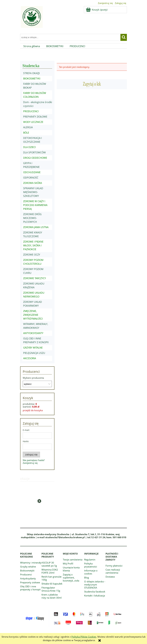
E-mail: (26, 430)
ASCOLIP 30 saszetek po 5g (49, 564)
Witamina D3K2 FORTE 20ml (50, 571)
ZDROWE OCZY (32, 255)
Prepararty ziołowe (30, 582)
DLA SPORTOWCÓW (34, 152)
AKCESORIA (30, 358)
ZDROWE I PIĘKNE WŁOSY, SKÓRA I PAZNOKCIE (33, 245)
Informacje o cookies (91, 572)
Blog (87, 578)
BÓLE (26, 133)
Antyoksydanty (28, 578)
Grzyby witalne (28, 567)
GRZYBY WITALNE (33, 348)
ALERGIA (28, 127)
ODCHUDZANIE (32, 172)
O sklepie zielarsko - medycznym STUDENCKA (95, 585)
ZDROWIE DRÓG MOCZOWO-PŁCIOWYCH (32, 218)
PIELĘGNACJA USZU (34, 353)
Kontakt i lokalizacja (95, 596)
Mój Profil (68, 563)
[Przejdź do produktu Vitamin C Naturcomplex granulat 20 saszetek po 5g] (37, 512)
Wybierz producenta (33, 378)
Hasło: (26, 441)
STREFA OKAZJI (31, 73)
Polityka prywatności (91, 565)
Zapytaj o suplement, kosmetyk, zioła (71, 578)
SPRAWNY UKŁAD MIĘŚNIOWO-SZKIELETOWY (33, 192)
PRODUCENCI (31, 111)
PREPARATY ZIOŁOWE (35, 117)
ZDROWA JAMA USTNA (36, 227)
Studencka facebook (95, 592)
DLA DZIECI (29, 147)
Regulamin (90, 560)
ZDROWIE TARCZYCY (35, 278)
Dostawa (110, 577)
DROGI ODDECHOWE (35, 158)
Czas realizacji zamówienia (113, 571)
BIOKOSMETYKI (32, 79)
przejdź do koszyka (33, 410)
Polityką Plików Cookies (84, 637)
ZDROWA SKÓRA (33, 183)
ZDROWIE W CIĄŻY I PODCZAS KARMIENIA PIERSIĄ (35, 205)
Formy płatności (114, 566)
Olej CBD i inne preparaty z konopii (30, 588)
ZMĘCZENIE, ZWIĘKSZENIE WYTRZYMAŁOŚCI (33, 315)
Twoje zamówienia (73, 560)
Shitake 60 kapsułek (52, 584)
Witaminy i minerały (31, 563)
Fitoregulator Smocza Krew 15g (51, 589)
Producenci (26, 574)
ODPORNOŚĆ (31, 178)
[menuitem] (32, 46)
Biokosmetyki (27, 571)
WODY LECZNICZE (33, 122)
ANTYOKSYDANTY (33, 333)
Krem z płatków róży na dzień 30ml (52, 596)
